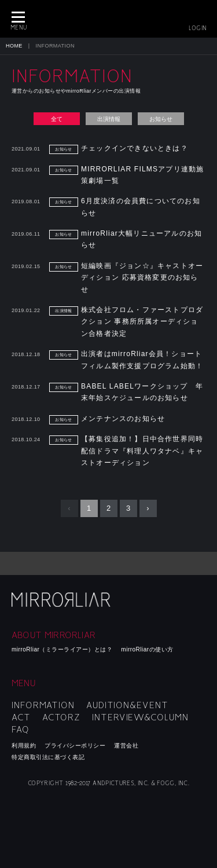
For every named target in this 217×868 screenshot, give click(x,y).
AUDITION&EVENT (127, 705)
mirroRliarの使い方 (147, 649)
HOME (14, 46)
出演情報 (109, 119)
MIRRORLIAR (109, 19)
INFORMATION (43, 705)
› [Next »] (148, 508)
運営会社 (126, 746)
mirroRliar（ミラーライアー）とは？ (62, 649)
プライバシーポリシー (75, 746)
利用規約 (24, 746)
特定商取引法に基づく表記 (48, 757)
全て (57, 119)
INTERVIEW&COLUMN (140, 717)
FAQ (21, 730)
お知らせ (161, 119)
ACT (21, 717)
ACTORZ (61, 717)
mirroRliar (62, 600)
